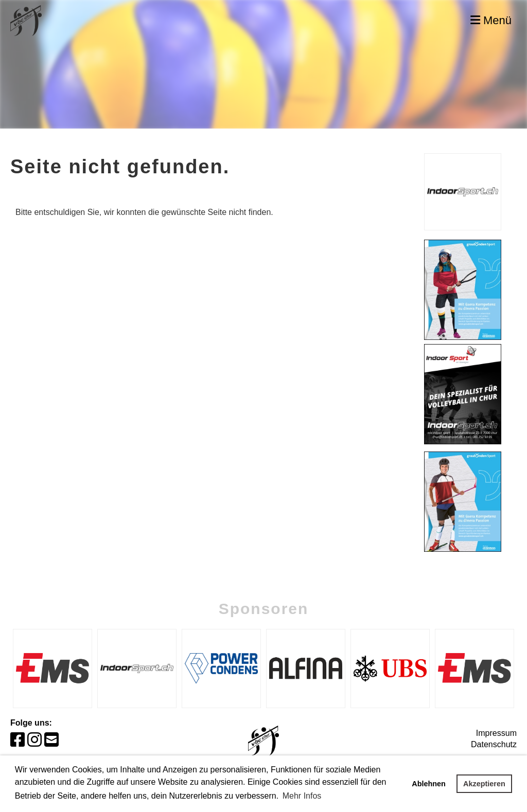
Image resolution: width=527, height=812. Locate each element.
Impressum (496, 733)
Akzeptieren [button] (484, 784)
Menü (491, 20)
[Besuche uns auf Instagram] (34, 740)
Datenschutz (494, 744)
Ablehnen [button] (429, 784)
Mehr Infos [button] (302, 796)
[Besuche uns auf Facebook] (17, 740)
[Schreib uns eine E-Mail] (51, 740)
